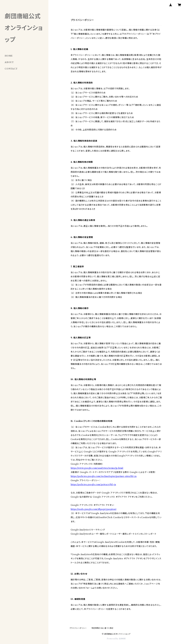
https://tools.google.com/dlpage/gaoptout (94, 509)
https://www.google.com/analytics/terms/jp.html (97, 468)
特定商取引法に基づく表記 (102, 628)
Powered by (116, 639)
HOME (9, 56)
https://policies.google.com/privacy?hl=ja (93, 485)
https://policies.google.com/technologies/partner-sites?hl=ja (104, 476)
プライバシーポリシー (78, 628)
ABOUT (9, 62)
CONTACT (11, 69)
